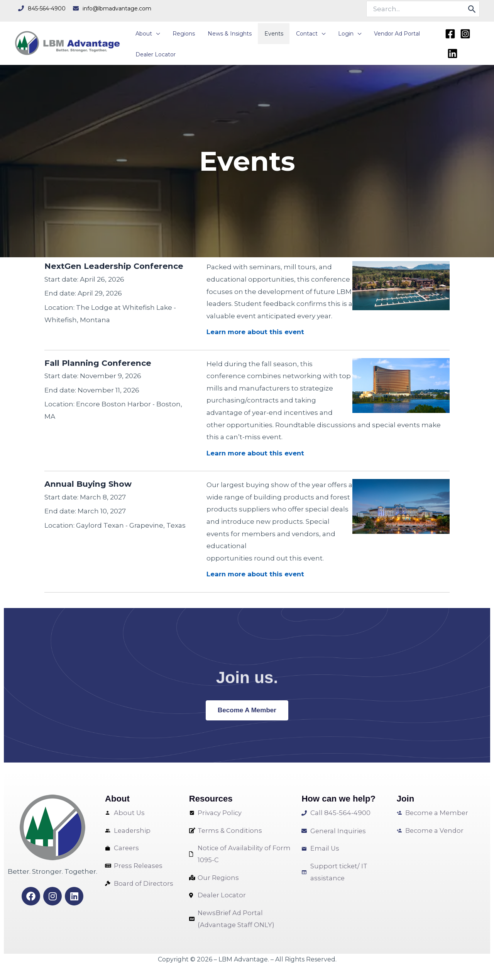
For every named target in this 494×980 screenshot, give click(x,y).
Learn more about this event (256, 330)
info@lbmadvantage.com (117, 8)
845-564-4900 (47, 8)
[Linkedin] (451, 50)
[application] (155, 32)
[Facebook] (449, 35)
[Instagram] (464, 35)
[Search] (472, 9)
